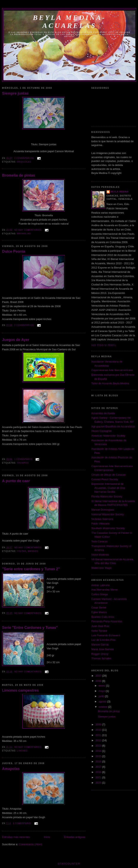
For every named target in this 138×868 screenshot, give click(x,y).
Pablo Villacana (100, 524)
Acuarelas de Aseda (103, 413)
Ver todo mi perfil (104, 345)
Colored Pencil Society (105, 479)
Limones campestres (20, 690)
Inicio (47, 837)
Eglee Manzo (99, 612)
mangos (33, 551)
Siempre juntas (15, 93)
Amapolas (11, 769)
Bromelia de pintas (19, 175)
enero (102, 686)
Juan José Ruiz (100, 626)
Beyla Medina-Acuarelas (69, 21)
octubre (103, 707)
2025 (99, 783)
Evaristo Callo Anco (103, 617)
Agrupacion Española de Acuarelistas (113, 426)
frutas (22, 551)
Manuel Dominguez (103, 510)
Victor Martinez (100, 555)
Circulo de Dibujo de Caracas (108, 475)
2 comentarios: (25, 158)
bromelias (24, 234)
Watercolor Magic (102, 568)
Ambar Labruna (100, 585)
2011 (99, 735)
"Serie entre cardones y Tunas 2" (31, 569)
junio (102, 696)
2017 (99, 767)
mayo (102, 691)
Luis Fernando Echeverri (106, 635)
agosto (103, 701)
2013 (99, 746)
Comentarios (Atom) (30, 844)
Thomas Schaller (101, 658)
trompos (23, 463)
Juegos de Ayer (16, 340)
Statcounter (69, 864)
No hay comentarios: (29, 230)
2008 (99, 681)
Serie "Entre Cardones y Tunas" (30, 628)
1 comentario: (24, 459)
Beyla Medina (120, 192)
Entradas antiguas (75, 837)
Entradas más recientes (16, 837)
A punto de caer (16, 481)
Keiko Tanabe (99, 631)
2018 (99, 772)
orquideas (24, 162)
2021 (99, 777)
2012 (99, 740)
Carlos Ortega (100, 594)
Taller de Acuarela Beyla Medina (110, 383)
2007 (99, 676)
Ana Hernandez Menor (105, 590)
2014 (99, 751)
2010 (99, 730)
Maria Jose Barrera (103, 649)
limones (22, 751)
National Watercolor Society (108, 514)
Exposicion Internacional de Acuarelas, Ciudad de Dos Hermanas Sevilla (108, 488)
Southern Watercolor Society (108, 528)
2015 (99, 756)
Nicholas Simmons (102, 519)
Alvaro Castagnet (101, 431)
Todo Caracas (99, 541)
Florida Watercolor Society (107, 496)
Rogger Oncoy (100, 654)
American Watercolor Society (108, 436)
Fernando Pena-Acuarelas (107, 621)
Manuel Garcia (100, 645)
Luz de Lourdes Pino (103, 640)
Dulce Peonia (14, 251)
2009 (99, 724)
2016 (99, 762)
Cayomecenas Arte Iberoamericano (112, 370)
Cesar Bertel (99, 608)
